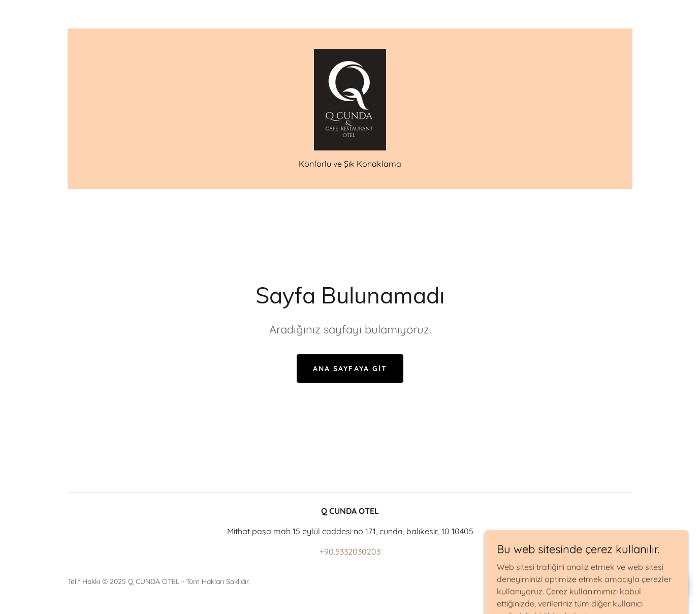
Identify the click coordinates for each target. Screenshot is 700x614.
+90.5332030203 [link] (350, 551)
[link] (350, 99)
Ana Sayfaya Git (350, 369)
